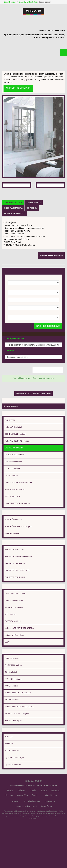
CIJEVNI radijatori (12, 499)
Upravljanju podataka (13, 792)
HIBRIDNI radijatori (12, 557)
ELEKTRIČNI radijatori (13, 543)
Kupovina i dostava (12, 778)
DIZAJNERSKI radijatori (28, 2)
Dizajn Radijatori (11, 2)
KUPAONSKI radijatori (13, 450)
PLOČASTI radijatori (13, 492)
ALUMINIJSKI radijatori (14, 692)
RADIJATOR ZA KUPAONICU (16, 588)
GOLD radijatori (11, 699)
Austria (10, 818)
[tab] (13, 229)
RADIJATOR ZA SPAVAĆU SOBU (18, 595)
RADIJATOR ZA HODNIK (14, 574)
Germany (56, 818)
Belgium (21, 818)
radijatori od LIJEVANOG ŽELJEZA (18, 719)
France (44, 818)
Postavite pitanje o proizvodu (51, 281)
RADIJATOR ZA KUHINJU (15, 602)
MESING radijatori (12, 726)
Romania (19, 822)
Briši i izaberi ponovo (48, 352)
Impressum (9, 771)
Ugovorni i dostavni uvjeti (14, 785)
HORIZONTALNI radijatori (15, 478)
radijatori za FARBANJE (14, 626)
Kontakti (15, 829)
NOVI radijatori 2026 (13, 519)
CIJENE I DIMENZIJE (18, 84)
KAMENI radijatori (12, 712)
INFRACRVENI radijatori (14, 633)
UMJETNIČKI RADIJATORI (15, 619)
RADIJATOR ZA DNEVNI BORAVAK (19, 581)
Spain (27, 822)
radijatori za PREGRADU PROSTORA (19, 654)
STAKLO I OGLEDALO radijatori (17, 740)
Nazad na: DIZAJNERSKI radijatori (33, 415)
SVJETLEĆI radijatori (13, 647)
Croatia (33, 818)
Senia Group (47, 833)
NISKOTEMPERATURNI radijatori (18, 526)
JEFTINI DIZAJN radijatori (15, 513)
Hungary (9, 822)
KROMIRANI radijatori (13, 706)
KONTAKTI (9, 764)
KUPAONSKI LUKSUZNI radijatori (18, 464)
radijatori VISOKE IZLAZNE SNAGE (18, 506)
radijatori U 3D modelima (14, 661)
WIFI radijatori (10, 640)
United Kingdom (51, 822)
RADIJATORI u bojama (14, 747)
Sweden (36, 822)
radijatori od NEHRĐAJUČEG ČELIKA (19, 733)
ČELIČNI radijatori (12, 685)
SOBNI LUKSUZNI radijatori (15, 457)
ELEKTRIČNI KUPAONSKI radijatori (19, 550)
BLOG (7, 668)
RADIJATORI (10, 443)
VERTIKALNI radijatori (13, 485)
